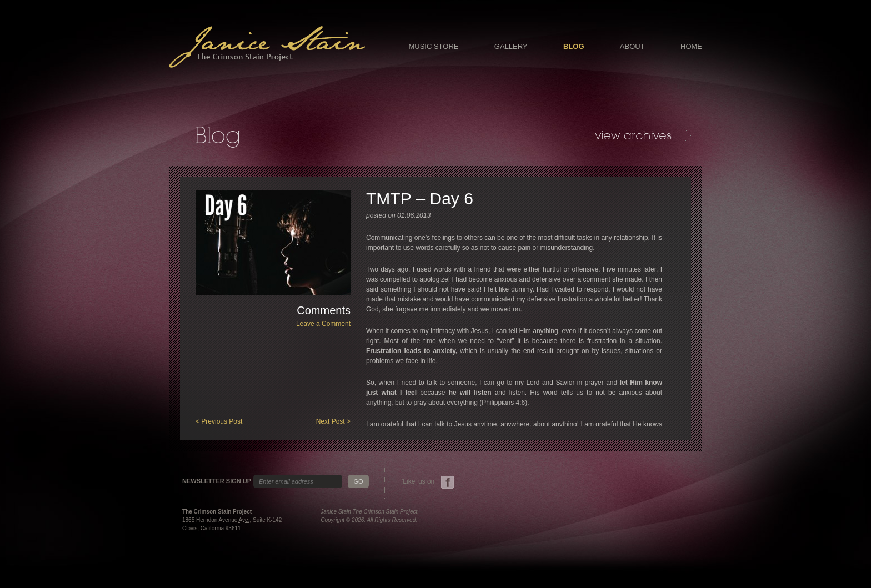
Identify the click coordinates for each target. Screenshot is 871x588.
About (632, 46)
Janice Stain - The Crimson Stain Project (267, 47)
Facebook (447, 482)
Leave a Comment (323, 324)
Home (691, 46)
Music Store (433, 46)
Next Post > (333, 421)
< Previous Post (219, 421)
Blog (574, 46)
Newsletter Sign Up (217, 481)
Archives (643, 135)
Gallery (511, 46)
